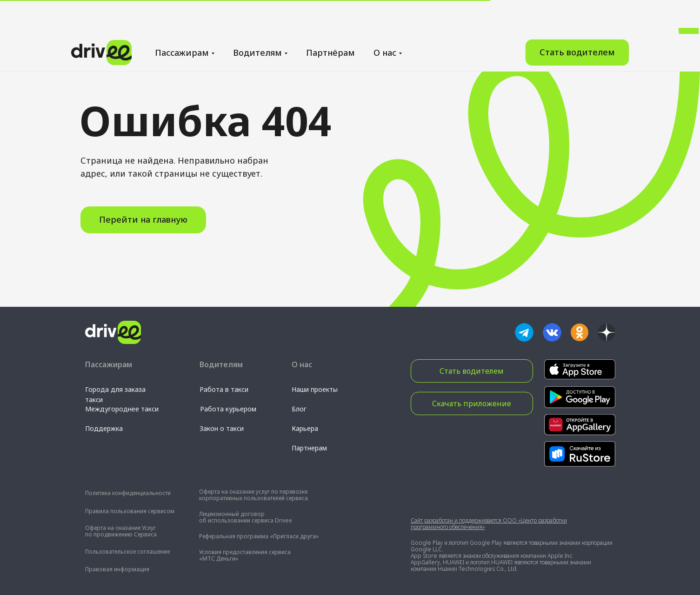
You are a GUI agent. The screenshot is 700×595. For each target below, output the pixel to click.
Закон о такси (222, 428)
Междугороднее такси (122, 409)
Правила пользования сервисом (130, 511)
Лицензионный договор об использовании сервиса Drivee (246, 517)
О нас (385, 19)
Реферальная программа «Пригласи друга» (259, 536)
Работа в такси (224, 389)
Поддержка (104, 428)
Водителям (257, 19)
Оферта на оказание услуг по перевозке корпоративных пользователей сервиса (253, 495)
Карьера (305, 428)
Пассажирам (182, 19)
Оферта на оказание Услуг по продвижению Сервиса (121, 531)
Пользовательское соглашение (127, 552)
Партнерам (309, 448)
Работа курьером (228, 409)
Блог (299, 409)
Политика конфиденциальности (128, 493)
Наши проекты (315, 389)
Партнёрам (330, 19)
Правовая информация (117, 569)
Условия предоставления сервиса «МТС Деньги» (245, 555)
